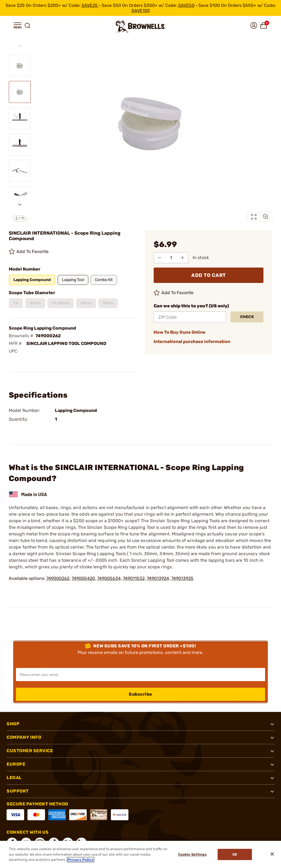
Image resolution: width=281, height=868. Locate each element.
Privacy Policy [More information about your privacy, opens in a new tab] (81, 860)
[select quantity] (171, 258)
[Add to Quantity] (182, 258)
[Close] (272, 854)
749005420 (83, 578)
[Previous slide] (20, 46)
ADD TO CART (209, 275)
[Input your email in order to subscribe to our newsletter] (140, 675)
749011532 (134, 578)
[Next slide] (20, 204)
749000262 (58, 578)
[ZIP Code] (190, 317)
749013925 (182, 578)
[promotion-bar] (140, 8)
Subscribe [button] (140, 694)
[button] (18, 26)
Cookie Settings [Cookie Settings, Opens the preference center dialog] (192, 854)
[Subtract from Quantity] (159, 258)
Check (247, 317)
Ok (235, 854)
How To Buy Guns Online (180, 332)
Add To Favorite (29, 252)
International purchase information (192, 342)
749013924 (158, 578)
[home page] (140, 26)
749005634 (109, 578)
